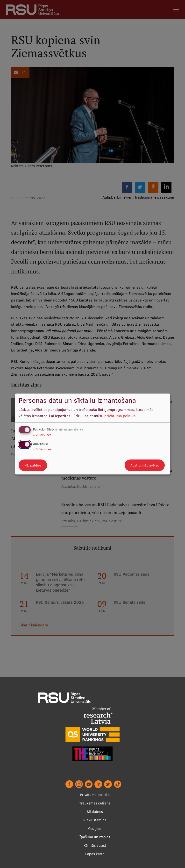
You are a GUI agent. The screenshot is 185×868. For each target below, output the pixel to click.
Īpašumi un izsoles (95, 837)
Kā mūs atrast (95, 845)
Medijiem (95, 829)
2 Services (42, 435)
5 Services (42, 449)
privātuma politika (120, 416)
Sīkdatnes (95, 812)
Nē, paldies (33, 465)
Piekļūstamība (95, 820)
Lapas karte (95, 854)
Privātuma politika (95, 795)
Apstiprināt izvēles (145, 465)
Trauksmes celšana (95, 803)
